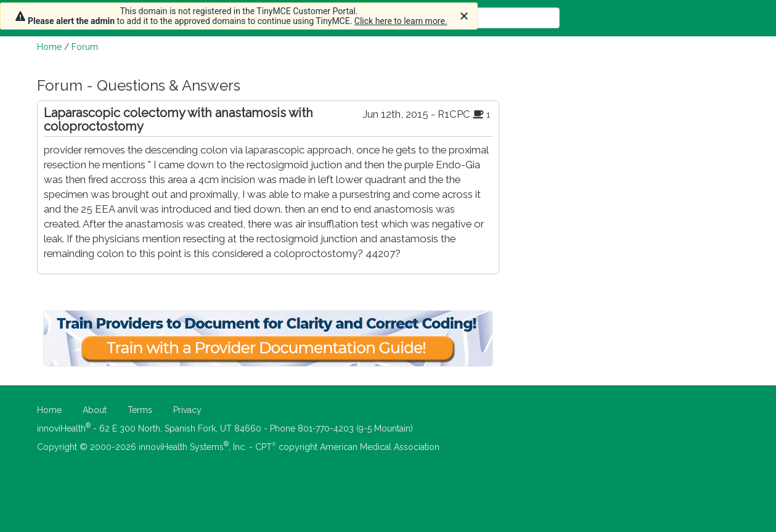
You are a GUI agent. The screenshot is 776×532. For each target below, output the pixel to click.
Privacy (187, 410)
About (95, 410)
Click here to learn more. (401, 21)
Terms (140, 410)
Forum (85, 47)
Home (49, 47)
